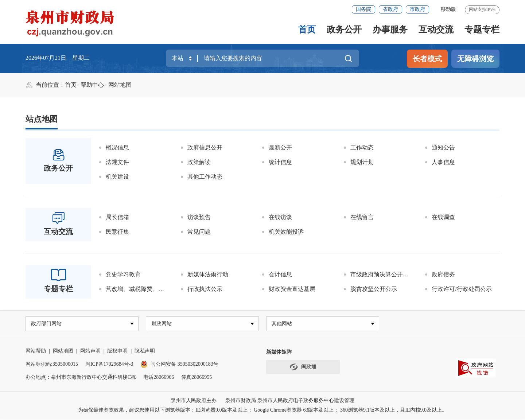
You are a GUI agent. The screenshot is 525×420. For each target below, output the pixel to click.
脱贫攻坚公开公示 (374, 289)
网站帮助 (36, 352)
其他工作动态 (205, 177)
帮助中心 (92, 85)
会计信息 (280, 274)
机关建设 (117, 177)
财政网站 (162, 324)
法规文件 (117, 162)
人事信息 (443, 162)
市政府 (417, 9)
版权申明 (117, 352)
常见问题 (199, 232)
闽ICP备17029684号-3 (109, 365)
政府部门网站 (47, 324)
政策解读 (199, 162)
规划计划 (362, 162)
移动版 (448, 9)
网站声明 (90, 352)
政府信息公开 (205, 147)
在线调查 (443, 217)
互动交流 (436, 30)
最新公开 (280, 147)
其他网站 (283, 324)
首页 (307, 30)
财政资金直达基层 (292, 289)
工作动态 (362, 147)
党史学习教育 (123, 274)
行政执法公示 (205, 289)
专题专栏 (482, 30)
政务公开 (344, 30)
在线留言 (362, 217)
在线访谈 (280, 217)
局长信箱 (117, 217)
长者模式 (427, 59)
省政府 (390, 9)
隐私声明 (145, 352)
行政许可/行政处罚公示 (462, 289)
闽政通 (303, 368)
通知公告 (443, 147)
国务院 (363, 9)
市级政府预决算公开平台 (382, 274)
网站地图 (120, 85)
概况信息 (117, 147)
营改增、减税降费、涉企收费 (140, 289)
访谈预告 (199, 217)
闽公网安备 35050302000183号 (179, 365)
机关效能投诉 (286, 232)
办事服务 (390, 30)
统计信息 (280, 162)
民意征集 (117, 232)
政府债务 (443, 274)
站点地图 (42, 119)
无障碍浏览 (475, 59)
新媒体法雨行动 (208, 274)
